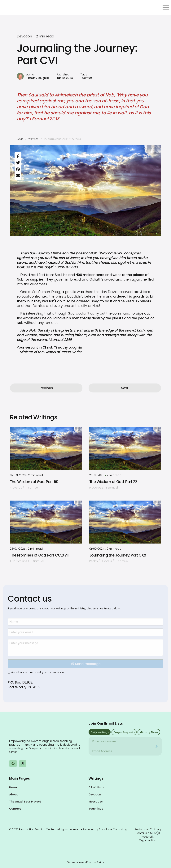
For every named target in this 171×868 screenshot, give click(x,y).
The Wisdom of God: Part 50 (34, 482)
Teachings (96, 809)
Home (20, 139)
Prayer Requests (124, 732)
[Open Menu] (166, 8)
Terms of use (76, 862)
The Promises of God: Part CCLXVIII (40, 555)
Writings (33, 139)
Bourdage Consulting (113, 829)
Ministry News (149, 732)
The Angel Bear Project (25, 802)
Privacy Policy (95, 862)
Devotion (95, 794)
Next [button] (125, 388)
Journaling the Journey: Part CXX (118, 555)
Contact (15, 809)
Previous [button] (46, 388)
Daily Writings (100, 732)
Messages (96, 802)
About (13, 794)
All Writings (96, 787)
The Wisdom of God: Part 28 (113, 482)
